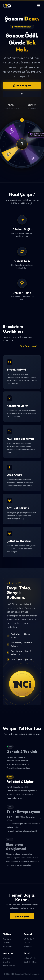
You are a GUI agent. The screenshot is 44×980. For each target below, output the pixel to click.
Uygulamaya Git (22, 916)
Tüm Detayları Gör (31, 346)
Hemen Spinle (22, 86)
